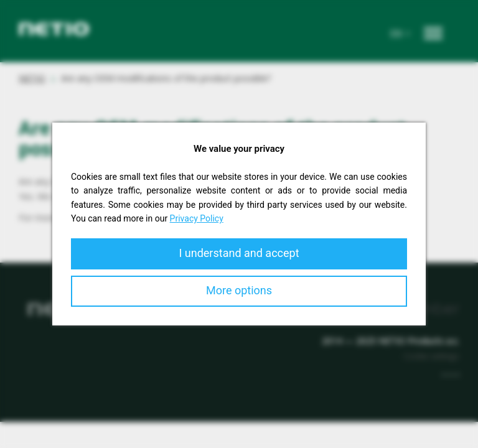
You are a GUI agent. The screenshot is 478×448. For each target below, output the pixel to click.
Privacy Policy (197, 218)
